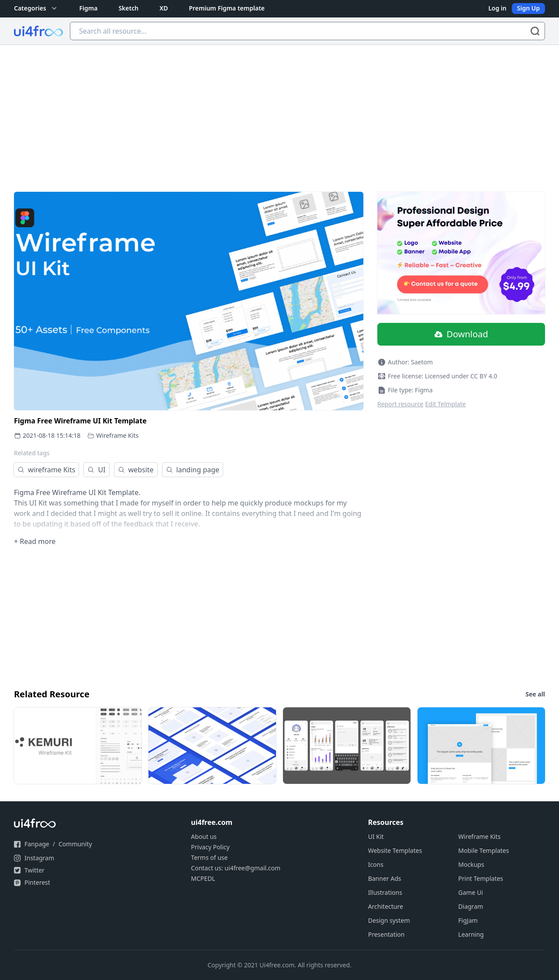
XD (164, 8)
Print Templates (481, 878)
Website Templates (395, 850)
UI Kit (376, 836)
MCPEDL (203, 878)
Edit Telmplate (446, 404)
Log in (497, 8)
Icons (376, 864)
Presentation (386, 934)
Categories (36, 8)
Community (75, 844)
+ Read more (35, 541)
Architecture (386, 906)
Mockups (471, 864)
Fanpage (37, 844)
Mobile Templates (483, 850)
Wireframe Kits (117, 435)
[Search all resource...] (307, 31)
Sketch (128, 8)
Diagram (471, 906)
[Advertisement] (279, 111)
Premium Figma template (227, 8)
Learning (471, 934)
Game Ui (471, 892)
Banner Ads (385, 878)
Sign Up (528, 8)
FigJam (468, 920)
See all (535, 694)
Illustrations (385, 892)
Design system (389, 920)
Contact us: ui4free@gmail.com (236, 868)
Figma (89, 8)
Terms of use (209, 857)
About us (204, 836)
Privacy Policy (210, 847)
